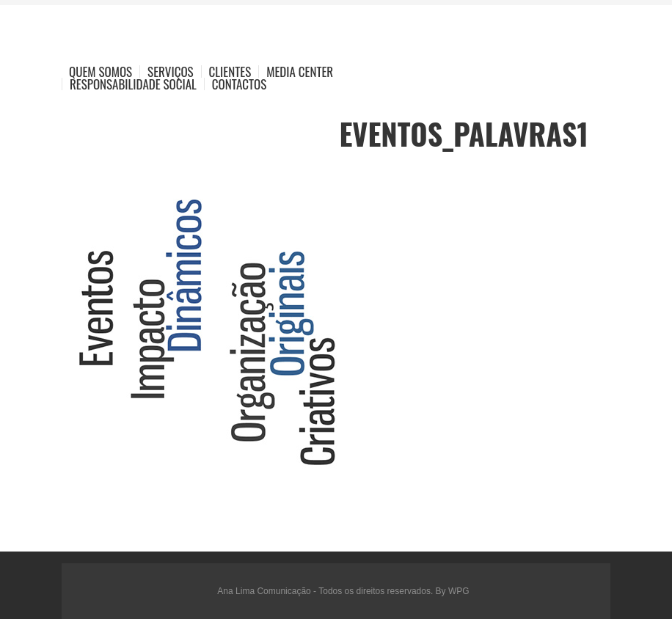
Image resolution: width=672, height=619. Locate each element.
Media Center (300, 72)
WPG (459, 591)
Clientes (230, 72)
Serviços (171, 72)
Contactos (239, 84)
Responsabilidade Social (133, 84)
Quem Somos (101, 72)
